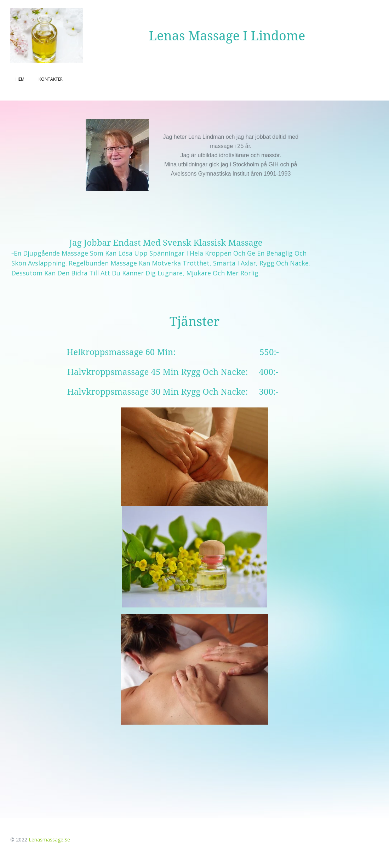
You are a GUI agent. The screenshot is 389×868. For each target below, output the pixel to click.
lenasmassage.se (49, 840)
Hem (20, 79)
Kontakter (51, 79)
